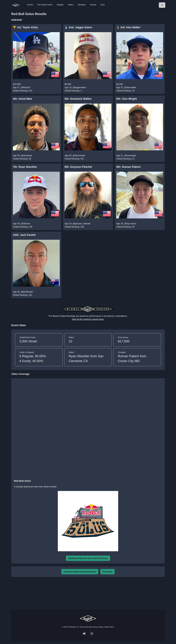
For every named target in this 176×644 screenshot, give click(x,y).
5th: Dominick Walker (78, 99)
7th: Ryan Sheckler (25, 167)
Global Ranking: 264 (74, 227)
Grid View (107, 572)
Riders (71, 5)
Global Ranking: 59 (22, 159)
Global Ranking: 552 (23, 91)
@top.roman (130, 224)
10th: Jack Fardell (24, 235)
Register (60, 5)
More (103, 5)
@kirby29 (25, 87)
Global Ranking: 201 (74, 159)
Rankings (82, 5)
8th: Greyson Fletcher (78, 167)
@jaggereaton (79, 87)
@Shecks (26, 224)
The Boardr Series (45, 5)
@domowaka (79, 156)
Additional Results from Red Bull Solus (88, 558)
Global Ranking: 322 (23, 295)
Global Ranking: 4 (73, 91)
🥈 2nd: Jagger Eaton (78, 27)
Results (93, 5)
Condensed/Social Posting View (80, 572)
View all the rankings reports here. (88, 319)
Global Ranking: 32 (125, 91)
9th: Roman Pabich (128, 167)
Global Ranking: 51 (125, 159)
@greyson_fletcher (82, 224)
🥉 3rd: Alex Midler (128, 27)
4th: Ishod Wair (23, 99)
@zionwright (130, 156)
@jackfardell (27, 292)
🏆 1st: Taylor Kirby (25, 27)
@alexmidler (130, 87)
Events (30, 5)
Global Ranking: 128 (23, 227)
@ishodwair (27, 156)
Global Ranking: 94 (125, 227)
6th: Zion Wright (127, 99)
